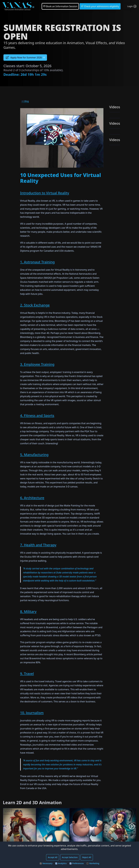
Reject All (87, 857)
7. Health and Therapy (38, 545)
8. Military (28, 611)
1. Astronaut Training (37, 262)
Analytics (61, 863)
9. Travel (27, 674)
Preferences (77, 863)
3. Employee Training (37, 364)
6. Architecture (32, 498)
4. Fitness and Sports (37, 415)
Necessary (46, 863)
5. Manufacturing (34, 455)
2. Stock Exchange (35, 305)
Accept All (53, 857)
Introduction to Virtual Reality (45, 193)
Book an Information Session (60, 6)
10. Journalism (32, 713)
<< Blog (25, 101)
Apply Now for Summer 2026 (25, 58)
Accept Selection (70, 857)
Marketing (93, 863)
